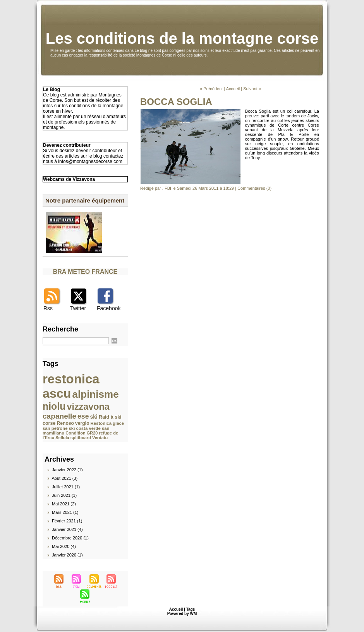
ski (94, 417)
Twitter (78, 308)
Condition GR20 (82, 433)
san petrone (55, 428)
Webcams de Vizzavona (69, 179)
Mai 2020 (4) (64, 546)
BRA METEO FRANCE (85, 272)
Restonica (101, 423)
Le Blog (52, 89)
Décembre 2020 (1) (70, 538)
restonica (71, 379)
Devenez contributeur (67, 145)
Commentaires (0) (254, 188)
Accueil (233, 89)
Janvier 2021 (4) (67, 529)
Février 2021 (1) (67, 521)
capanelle (59, 416)
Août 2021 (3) (64, 478)
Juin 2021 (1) (64, 495)
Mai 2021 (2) (64, 504)
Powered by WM (182, 614)
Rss (48, 308)
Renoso (66, 423)
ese (83, 416)
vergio (82, 423)
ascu (57, 393)
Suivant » (252, 89)
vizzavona (88, 407)
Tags (191, 609)
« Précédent (211, 89)
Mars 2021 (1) (65, 512)
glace (118, 423)
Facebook (109, 308)
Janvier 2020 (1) (67, 555)
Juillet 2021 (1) (66, 487)
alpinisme (96, 394)
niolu (54, 406)
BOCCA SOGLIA (176, 102)
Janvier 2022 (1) (67, 470)
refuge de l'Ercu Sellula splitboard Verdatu (80, 435)
